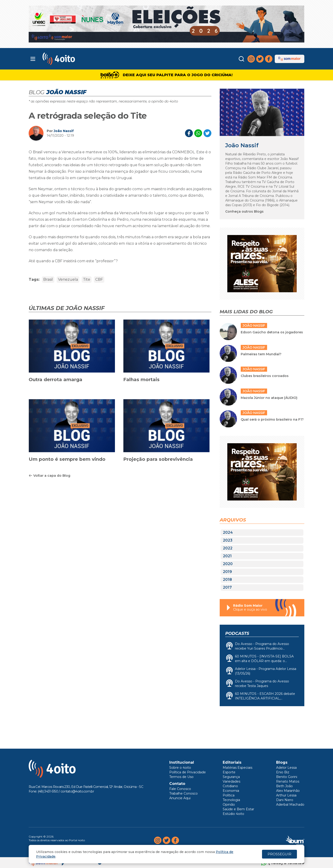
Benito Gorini (287, 777)
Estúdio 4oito (233, 814)
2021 (227, 556)
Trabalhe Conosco (183, 793)
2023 (228, 540)
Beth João (284, 786)
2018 (227, 580)
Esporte (229, 772)
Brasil (48, 279)
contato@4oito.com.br (77, 791)
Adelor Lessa (286, 768)
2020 (228, 564)
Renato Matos (288, 781)
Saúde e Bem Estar (238, 809)
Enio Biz (283, 772)
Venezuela (68, 279)
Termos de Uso (181, 777)
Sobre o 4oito (180, 768)
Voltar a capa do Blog (49, 476)
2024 (228, 532)
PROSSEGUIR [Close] (279, 854)
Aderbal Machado (290, 805)
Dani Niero (285, 800)
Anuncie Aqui (180, 798)
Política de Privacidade (188, 772)
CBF (99, 279)
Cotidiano (230, 786)
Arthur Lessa (286, 795)
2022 (228, 548)
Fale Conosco (180, 789)
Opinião (229, 805)
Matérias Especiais (237, 768)
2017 (227, 587)
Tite (87, 279)
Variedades (231, 781)
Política (229, 795)
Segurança (231, 777)
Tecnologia (231, 800)
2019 (227, 572)
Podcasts (237, 633)
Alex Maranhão (288, 791)
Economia (231, 791)
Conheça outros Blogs (244, 211)
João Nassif (64, 131)
